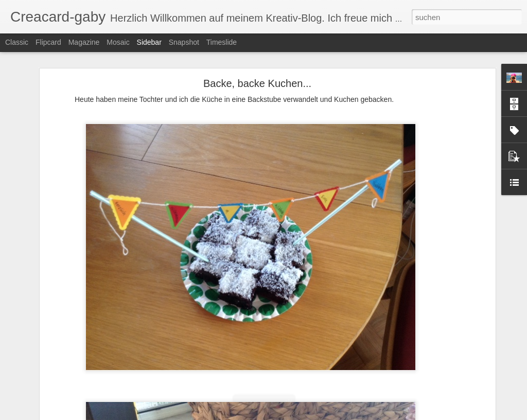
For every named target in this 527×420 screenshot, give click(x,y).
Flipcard (48, 42)
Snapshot (184, 42)
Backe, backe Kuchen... (257, 83)
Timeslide (222, 42)
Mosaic (118, 42)
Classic (17, 42)
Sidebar (149, 42)
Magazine (84, 42)
